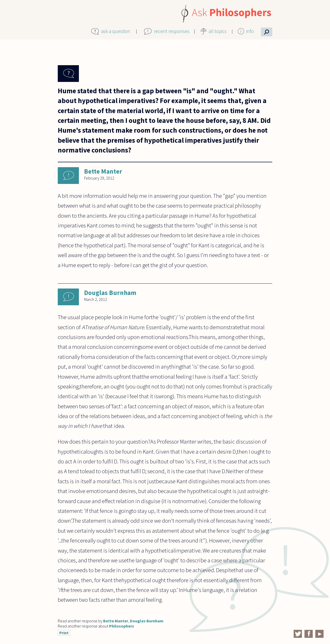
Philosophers (122, 626)
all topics (218, 31)
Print (64, 633)
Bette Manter (103, 171)
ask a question (116, 31)
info (250, 31)
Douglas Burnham (110, 293)
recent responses (172, 31)
